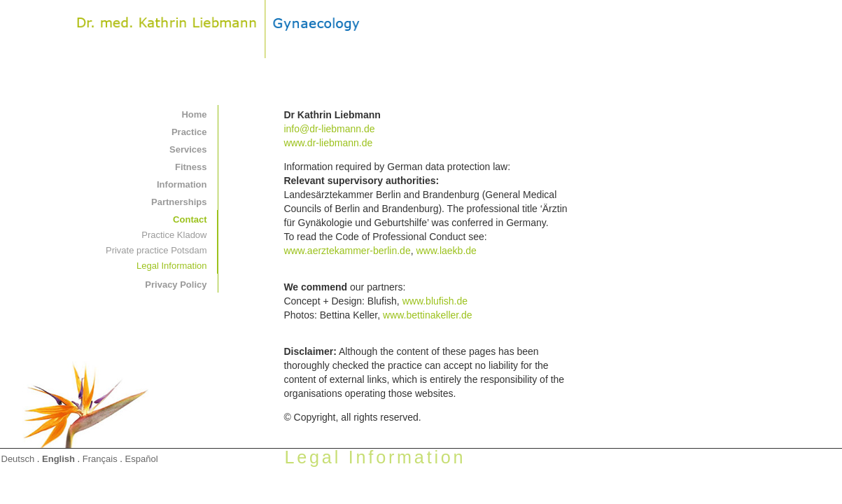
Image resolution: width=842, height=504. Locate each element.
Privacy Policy (176, 285)
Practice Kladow (174, 235)
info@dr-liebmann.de (329, 129)
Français (100, 459)
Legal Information (171, 266)
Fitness (191, 167)
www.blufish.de (435, 301)
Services (188, 149)
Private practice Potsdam (156, 250)
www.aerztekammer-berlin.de (347, 251)
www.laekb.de (446, 251)
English (58, 459)
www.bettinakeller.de (428, 315)
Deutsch (18, 459)
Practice (189, 132)
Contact (190, 219)
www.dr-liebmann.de (328, 143)
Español (142, 459)
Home (194, 114)
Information (182, 184)
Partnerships (179, 202)
